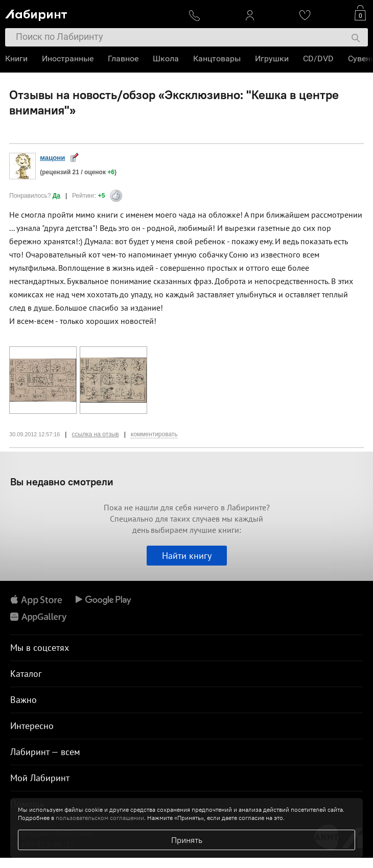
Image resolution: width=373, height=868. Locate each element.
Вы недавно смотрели (62, 482)
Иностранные (68, 58)
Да (56, 196)
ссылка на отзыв (95, 434)
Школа (166, 58)
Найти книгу (187, 556)
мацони (52, 158)
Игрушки (272, 58)
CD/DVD (318, 58)
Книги (16, 58)
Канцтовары (217, 58)
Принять (187, 840)
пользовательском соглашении (100, 818)
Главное (123, 58)
